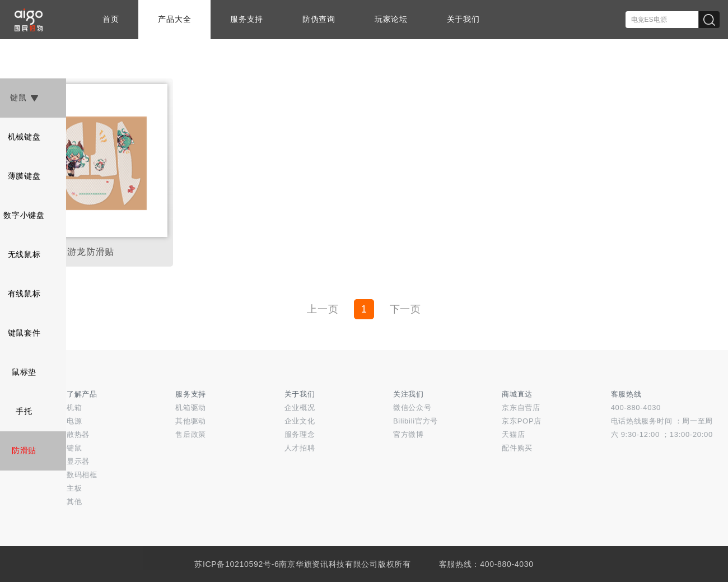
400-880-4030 (636, 408)
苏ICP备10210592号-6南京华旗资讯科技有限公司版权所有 (302, 564)
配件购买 (517, 448)
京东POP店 (522, 421)
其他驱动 (191, 421)
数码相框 (82, 475)
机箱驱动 (191, 408)
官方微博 (409, 434)
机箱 (74, 408)
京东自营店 (521, 408)
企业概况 (300, 408)
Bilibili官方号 (416, 421)
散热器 (78, 434)
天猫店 (513, 434)
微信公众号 (412, 408)
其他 (74, 502)
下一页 (405, 309)
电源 (74, 421)
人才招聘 (300, 448)
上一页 (323, 309)
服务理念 (300, 434)
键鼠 (74, 448)
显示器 (78, 461)
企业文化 (300, 421)
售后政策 (191, 434)
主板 (74, 488)
